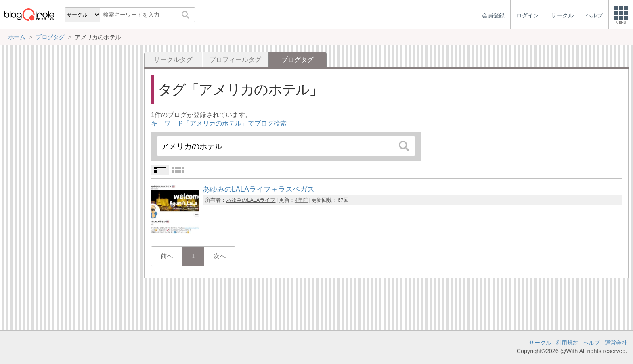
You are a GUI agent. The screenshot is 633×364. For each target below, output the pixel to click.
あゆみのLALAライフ (251, 200)
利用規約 (567, 343)
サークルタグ (173, 60)
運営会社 (616, 343)
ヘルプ (591, 343)
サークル (540, 343)
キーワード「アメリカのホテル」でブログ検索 (219, 123)
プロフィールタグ (235, 60)
